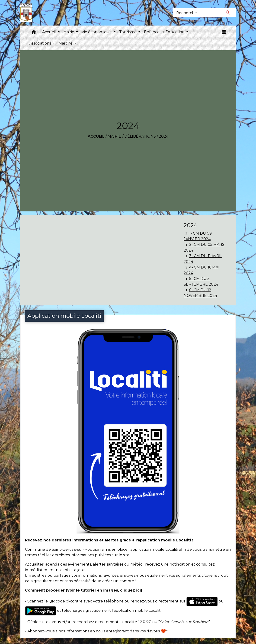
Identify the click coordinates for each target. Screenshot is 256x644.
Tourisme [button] (128, 32)
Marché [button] (66, 43)
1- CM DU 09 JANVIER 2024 (198, 236)
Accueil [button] (50, 32)
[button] (34, 33)
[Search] (197, 13)
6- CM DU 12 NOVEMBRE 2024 (200, 293)
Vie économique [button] (97, 32)
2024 (164, 136)
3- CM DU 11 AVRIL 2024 (203, 259)
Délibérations (140, 136)
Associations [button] (41, 43)
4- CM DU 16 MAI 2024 (202, 270)
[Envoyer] (228, 13)
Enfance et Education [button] (165, 32)
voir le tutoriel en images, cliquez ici (104, 590)
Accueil (96, 136)
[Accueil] (26, 13)
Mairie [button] (69, 32)
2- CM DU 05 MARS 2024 (204, 247)
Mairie (114, 136)
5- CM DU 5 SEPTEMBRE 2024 (201, 281)
